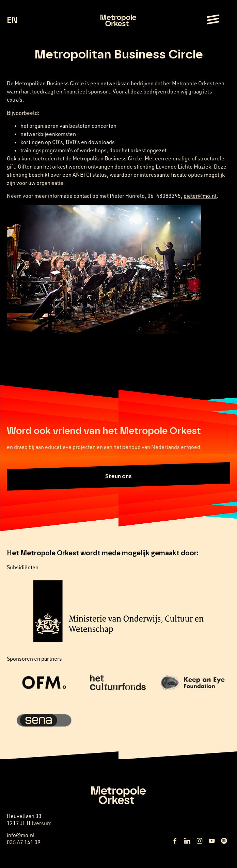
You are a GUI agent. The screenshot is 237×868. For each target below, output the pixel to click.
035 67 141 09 (24, 842)
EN (12, 20)
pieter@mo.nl (200, 196)
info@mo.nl (21, 835)
